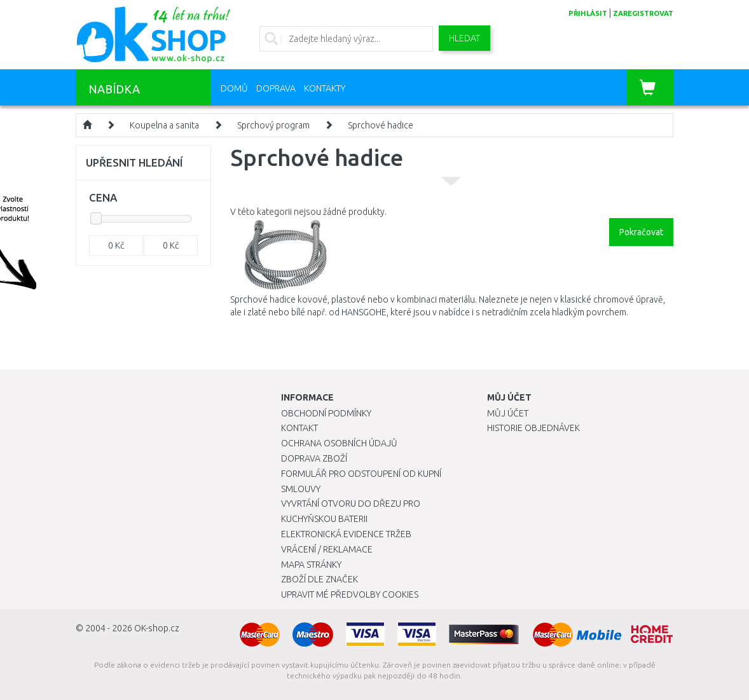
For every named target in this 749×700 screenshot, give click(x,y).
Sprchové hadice (381, 125)
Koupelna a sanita (164, 125)
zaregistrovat (643, 13)
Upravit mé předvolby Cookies (350, 594)
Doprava (276, 88)
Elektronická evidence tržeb (346, 534)
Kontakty (325, 88)
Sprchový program (273, 125)
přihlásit (588, 13)
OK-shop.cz (157, 628)
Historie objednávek (533, 428)
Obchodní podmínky (326, 413)
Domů (234, 88)
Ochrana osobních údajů (339, 443)
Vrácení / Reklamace (327, 549)
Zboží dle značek (320, 579)
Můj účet (508, 413)
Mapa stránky (311, 565)
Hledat (464, 38)
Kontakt (299, 428)
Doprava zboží (314, 458)
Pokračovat (641, 232)
